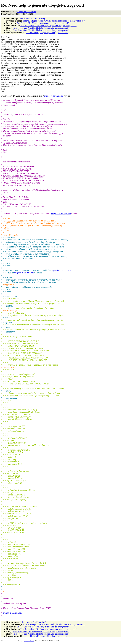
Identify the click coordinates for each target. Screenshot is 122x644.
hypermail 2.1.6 (28, 641)
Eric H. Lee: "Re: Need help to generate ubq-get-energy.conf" (43, 23)
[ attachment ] (63, 33)
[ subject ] (44, 33)
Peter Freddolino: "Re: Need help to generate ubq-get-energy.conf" (49, 26)
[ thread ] (35, 33)
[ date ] (28, 33)
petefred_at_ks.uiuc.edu (61, 214)
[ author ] (52, 33)
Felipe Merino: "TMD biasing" (33, 18)
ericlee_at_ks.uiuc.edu (53, 96)
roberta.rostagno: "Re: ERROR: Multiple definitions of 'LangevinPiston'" (54, 21)
